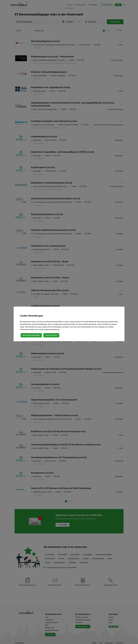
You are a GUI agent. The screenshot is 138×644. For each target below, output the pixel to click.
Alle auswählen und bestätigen (31, 335)
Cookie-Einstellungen (51, 335)
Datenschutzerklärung (52, 330)
